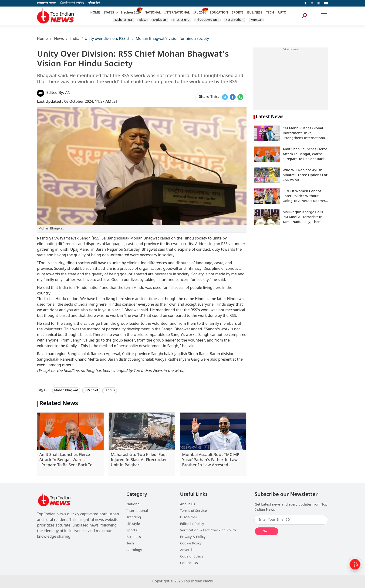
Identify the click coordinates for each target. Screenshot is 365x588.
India (75, 39)
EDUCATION (219, 13)
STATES (109, 13)
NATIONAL (153, 13)
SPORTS (238, 13)
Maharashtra (123, 20)
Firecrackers (181, 20)
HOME (95, 13)
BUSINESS (255, 13)
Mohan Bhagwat (66, 390)
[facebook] (305, 3)
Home (42, 39)
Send (267, 531)
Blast (143, 20)
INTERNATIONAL (177, 13)
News (59, 39)
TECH (270, 13)
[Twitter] (312, 3)
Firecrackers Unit (207, 20)
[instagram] (319, 3)
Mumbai (256, 20)
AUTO (282, 13)
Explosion (159, 20)
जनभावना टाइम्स (46, 3)
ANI (68, 93)
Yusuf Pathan (235, 20)
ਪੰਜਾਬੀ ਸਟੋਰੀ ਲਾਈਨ (72, 3)
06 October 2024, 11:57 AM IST (77, 102)
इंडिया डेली (94, 3)
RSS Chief (91, 390)
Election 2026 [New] (131, 13)
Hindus (110, 390)
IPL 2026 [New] (200, 13)
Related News (59, 404)
